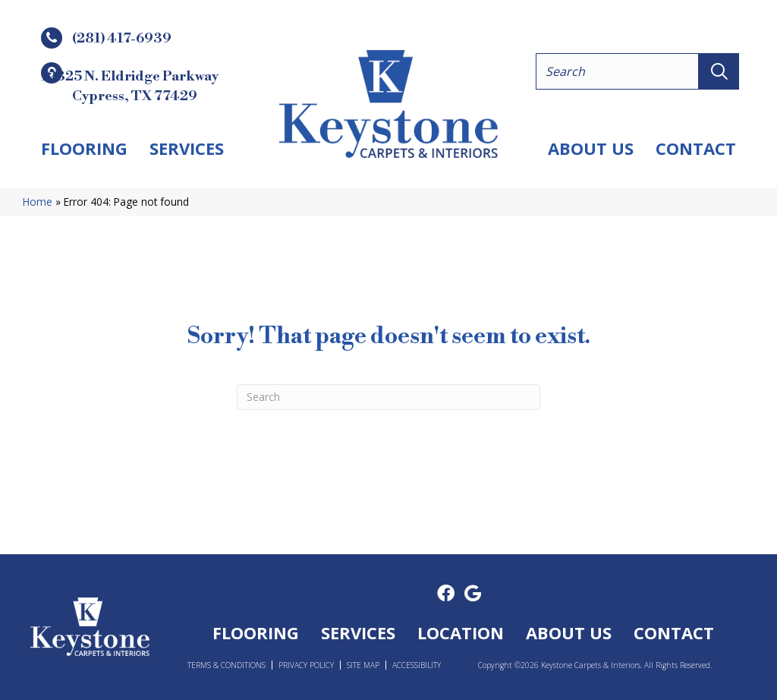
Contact (696, 148)
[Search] (388, 397)
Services (187, 148)
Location (461, 632)
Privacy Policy (306, 665)
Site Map (363, 665)
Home (38, 202)
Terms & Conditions (226, 665)
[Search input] (617, 71)
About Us (591, 148)
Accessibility (417, 665)
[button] (719, 71)
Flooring (84, 148)
